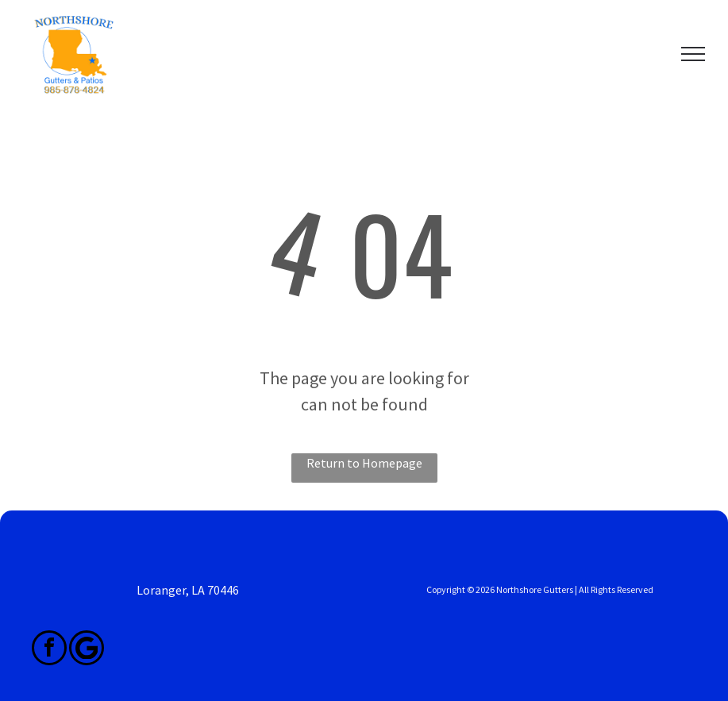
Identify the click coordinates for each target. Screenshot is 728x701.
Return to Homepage (364, 463)
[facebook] (49, 650)
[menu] (693, 54)
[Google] (87, 650)
